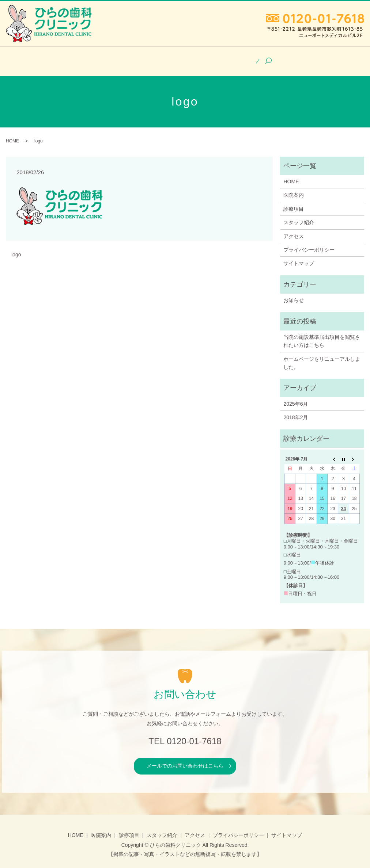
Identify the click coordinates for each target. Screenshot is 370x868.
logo (16, 248)
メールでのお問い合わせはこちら (185, 760)
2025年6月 (296, 398)
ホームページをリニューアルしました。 (322, 357)
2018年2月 (296, 411)
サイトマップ (299, 257)
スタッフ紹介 (216, 58)
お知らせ (294, 294)
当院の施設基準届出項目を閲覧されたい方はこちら (322, 335)
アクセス (267, 58)
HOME (77, 58)
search (307, 58)
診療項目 (165, 58)
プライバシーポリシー (309, 244)
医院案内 (120, 58)
